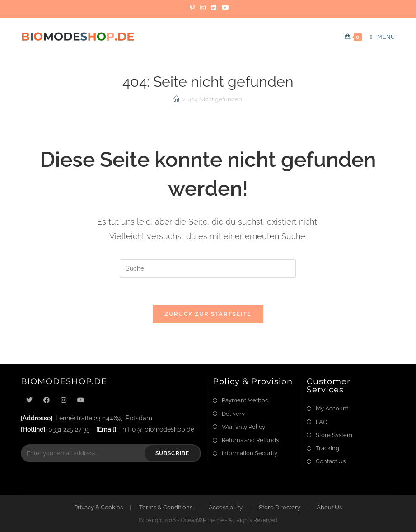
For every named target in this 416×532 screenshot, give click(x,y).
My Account (332, 408)
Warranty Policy (243, 427)
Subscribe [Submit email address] (173, 453)
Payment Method (245, 400)
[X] (29, 400)
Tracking (327, 448)
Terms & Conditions (166, 507)
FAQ (322, 422)
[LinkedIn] (214, 8)
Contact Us (331, 461)
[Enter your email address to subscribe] (111, 453)
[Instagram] (203, 8)
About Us (329, 507)
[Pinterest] (192, 8)
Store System (334, 435)
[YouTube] (224, 8)
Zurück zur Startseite (208, 314)
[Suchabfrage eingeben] (208, 268)
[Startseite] (176, 99)
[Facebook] (47, 400)
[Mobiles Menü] (379, 37)
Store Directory (280, 507)
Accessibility (226, 507)
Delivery (233, 414)
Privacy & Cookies (98, 507)
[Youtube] (81, 400)
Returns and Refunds (250, 440)
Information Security (250, 453)
